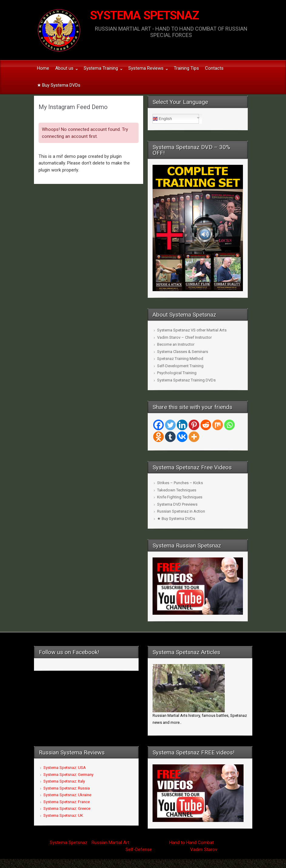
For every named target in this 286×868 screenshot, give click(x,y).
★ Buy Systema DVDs (176, 519)
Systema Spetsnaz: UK (63, 815)
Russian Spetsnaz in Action (181, 511)
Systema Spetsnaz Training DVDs (186, 380)
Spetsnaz (78, 843)
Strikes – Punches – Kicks (180, 483)
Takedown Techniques (177, 490)
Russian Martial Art (110, 843)
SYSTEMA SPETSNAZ (145, 15)
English (162, 119)
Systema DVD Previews (177, 504)
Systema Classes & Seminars (183, 352)
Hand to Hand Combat (192, 843)
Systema (59, 843)
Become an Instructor (176, 344)
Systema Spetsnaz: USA (65, 768)
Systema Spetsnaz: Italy (64, 781)
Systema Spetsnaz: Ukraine (67, 795)
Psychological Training (177, 373)
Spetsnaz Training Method (180, 359)
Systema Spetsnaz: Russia (67, 788)
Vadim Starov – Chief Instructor (184, 337)
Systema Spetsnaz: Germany (68, 775)
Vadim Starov (204, 850)
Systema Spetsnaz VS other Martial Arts (192, 330)
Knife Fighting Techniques (180, 497)
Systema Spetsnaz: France (67, 802)
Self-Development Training (180, 366)
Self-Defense (139, 850)
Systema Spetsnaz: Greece (67, 808)
